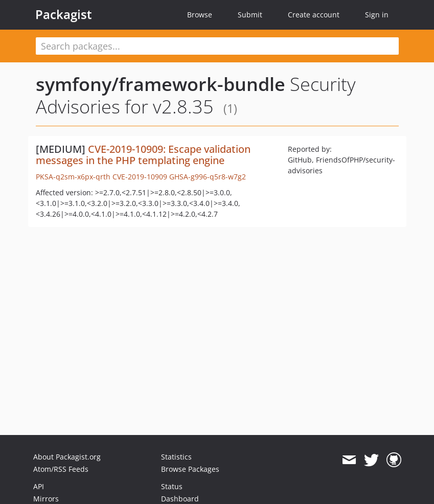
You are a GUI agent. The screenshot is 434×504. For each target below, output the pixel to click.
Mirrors (46, 499)
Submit (250, 15)
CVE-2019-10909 (140, 177)
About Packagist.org (67, 457)
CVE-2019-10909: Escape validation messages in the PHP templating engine (143, 155)
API (39, 486)
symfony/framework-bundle (161, 84)
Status (172, 486)
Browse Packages (190, 469)
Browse (200, 15)
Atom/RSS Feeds (61, 469)
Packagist (64, 14)
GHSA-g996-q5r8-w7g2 (208, 177)
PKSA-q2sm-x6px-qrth (73, 177)
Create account (314, 15)
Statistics (176, 457)
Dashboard (180, 499)
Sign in (377, 15)
